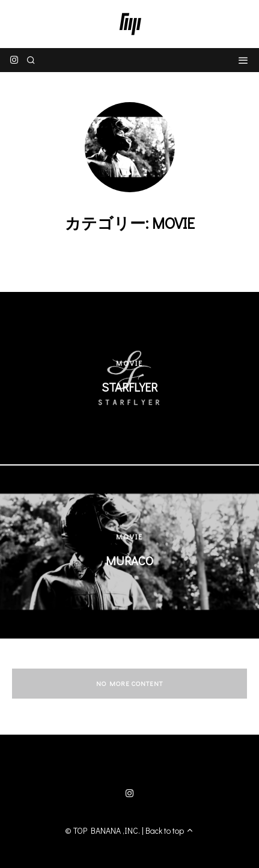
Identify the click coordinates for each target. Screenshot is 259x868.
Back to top (170, 830)
